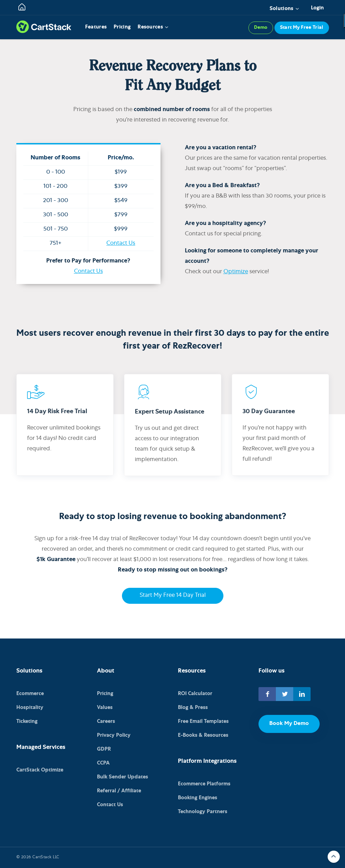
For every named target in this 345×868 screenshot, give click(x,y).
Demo (261, 28)
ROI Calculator (195, 694)
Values (105, 708)
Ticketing (27, 722)
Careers (106, 722)
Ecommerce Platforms (204, 784)
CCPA (103, 763)
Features (96, 27)
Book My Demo (289, 724)
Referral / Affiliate (119, 791)
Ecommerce (30, 694)
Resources (150, 27)
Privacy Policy (114, 736)
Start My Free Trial (302, 28)
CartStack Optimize (40, 770)
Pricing (122, 27)
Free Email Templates (203, 722)
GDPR (104, 749)
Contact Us (121, 244)
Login (317, 8)
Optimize (236, 272)
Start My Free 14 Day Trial (173, 596)
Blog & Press (193, 708)
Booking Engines (198, 798)
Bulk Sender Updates (122, 777)
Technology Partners (203, 812)
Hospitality (30, 708)
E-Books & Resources (203, 736)
